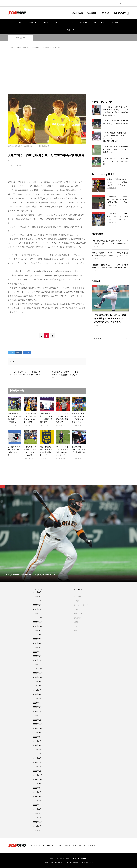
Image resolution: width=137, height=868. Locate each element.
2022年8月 (37, 788)
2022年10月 (38, 779)
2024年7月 (37, 690)
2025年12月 (38, 618)
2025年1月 (37, 665)
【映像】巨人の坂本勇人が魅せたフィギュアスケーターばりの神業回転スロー (115, 149)
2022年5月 (37, 801)
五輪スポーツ (99, 23)
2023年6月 (37, 745)
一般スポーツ (68, 30)
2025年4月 (37, 652)
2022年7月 (37, 792)
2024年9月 (37, 682)
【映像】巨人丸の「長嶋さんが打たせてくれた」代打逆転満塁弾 (115, 161)
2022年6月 (37, 796)
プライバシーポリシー (65, 845)
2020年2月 (37, 831)
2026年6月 (37, 592)
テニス (58, 23)
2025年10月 (38, 626)
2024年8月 (37, 686)
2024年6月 (37, 694)
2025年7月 (37, 639)
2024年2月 (37, 711)
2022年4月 (37, 805)
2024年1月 (37, 716)
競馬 (75, 626)
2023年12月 (38, 720)
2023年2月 (37, 762)
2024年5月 (37, 699)
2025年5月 (37, 648)
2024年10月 (38, 677)
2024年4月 (37, 703)
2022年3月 (37, 809)
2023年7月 (37, 741)
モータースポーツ (81, 605)
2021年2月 (37, 826)
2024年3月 (37, 707)
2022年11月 (38, 775)
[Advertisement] (68, 71)
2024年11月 (38, 673)
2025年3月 (37, 656)
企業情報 (92, 845)
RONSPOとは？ (38, 845)
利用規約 (50, 845)
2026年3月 (37, 605)
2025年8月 (37, 635)
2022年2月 (37, 814)
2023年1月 (37, 767)
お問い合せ (81, 845)
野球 (21, 23)
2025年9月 (37, 631)
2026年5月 (37, 597)
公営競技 (114, 23)
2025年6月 (37, 643)
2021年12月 (38, 822)
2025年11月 (38, 622)
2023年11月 (38, 724)
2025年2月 (37, 660)
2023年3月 (37, 758)
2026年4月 (37, 601)
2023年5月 (37, 750)
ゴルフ (70, 23)
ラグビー (83, 23)
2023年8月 (37, 737)
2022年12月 (38, 771)
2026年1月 (37, 614)
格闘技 (46, 23)
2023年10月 (38, 728)
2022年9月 (37, 784)
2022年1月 (37, 818)
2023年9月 (37, 733)
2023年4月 (37, 754)
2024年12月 (38, 669)
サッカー (33, 23)
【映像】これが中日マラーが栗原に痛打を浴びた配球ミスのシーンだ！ (115, 123)
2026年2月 (37, 609)
